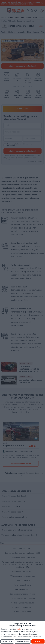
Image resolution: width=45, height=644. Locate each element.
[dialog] (22, 633)
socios (19, 629)
